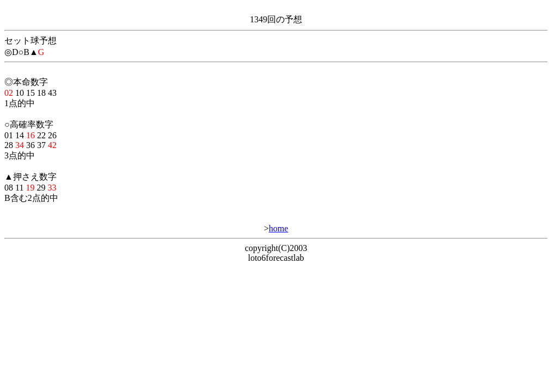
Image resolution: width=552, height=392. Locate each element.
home (279, 228)
